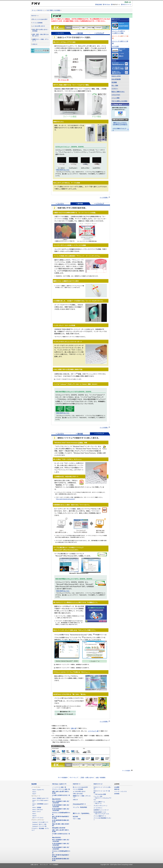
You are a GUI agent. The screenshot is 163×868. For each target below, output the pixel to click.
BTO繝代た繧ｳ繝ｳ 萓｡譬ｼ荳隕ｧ (61, 796)
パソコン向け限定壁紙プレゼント (102, 819)
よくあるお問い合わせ (39, 26)
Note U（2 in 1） (37, 811)
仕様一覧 (73, 728)
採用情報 (117, 794)
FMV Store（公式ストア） (60, 784)
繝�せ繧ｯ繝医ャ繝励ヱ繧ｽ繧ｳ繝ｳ (61, 825)
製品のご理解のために (118, 92)
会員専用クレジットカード (101, 810)
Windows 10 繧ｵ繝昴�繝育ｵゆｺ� (61, 813)
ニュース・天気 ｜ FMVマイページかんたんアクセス (102, 798)
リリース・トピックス (120, 791)
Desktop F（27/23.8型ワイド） (41, 822)
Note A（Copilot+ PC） (39, 790)
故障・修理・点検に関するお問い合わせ (40, 35)
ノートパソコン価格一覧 (59, 787)
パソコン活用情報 (37, 23)
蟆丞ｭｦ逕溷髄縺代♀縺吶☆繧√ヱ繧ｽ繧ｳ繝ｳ (61, 802)
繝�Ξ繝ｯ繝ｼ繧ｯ (57, 799)
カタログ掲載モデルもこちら (119, 129)
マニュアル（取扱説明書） (80, 807)
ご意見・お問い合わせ (87, 778)
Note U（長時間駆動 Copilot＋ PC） (40, 805)
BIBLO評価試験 (116, 79)
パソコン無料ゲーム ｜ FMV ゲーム (99, 803)
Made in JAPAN (116, 76)
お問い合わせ (34, 865)
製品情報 (99, 4)
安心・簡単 (115, 85)
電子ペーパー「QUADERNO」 (81, 813)
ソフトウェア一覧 (93, 731)
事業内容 (117, 789)
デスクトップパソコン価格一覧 (61, 789)
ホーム (34, 10)
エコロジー (115, 88)
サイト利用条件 (63, 778)
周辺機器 (114, 82)
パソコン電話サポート (100, 816)
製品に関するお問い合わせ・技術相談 (40, 30)
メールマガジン (98, 808)
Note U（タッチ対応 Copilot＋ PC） (40, 801)
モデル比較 (115, 46)
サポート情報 (77, 819)
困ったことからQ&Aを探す (40, 19)
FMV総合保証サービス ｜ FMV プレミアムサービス (101, 813)
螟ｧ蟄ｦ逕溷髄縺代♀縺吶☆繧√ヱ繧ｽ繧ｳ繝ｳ (61, 810)
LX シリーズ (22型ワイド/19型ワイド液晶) (119, 32)
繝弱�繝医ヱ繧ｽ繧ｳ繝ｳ (59, 828)
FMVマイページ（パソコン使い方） (102, 788)
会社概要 (117, 787)
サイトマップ (74, 778)
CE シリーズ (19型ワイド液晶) (120, 42)
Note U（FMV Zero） (38, 809)
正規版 (80, 442)
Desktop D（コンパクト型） (40, 826)
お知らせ (35, 44)
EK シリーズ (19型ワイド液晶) (120, 37)
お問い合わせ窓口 (78, 794)
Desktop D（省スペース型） (40, 824)
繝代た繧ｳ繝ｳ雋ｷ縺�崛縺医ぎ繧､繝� (61, 817)
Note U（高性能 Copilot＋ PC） (41, 798)
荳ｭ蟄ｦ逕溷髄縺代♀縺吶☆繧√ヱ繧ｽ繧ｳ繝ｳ (61, 806)
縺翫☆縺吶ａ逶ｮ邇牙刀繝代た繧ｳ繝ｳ (61, 792)
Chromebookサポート (79, 804)
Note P (34, 794)
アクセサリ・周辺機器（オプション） (40, 829)
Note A (34, 792)
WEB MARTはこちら (63, 170)
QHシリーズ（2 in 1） (38, 818)
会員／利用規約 (101, 778)
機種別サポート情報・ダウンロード (40, 40)
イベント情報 (115, 98)
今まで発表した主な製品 (53, 10)
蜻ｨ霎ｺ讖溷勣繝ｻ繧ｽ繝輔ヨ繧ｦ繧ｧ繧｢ (61, 821)
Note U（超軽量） (37, 807)
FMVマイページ (127, 4)
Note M (34, 816)
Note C (34, 814)
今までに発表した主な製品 (119, 101)
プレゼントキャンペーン (100, 806)
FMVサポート (41, 10)
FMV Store (107, 4)
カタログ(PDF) (116, 95)
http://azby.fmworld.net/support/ (65, 499)
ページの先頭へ (104, 197)
